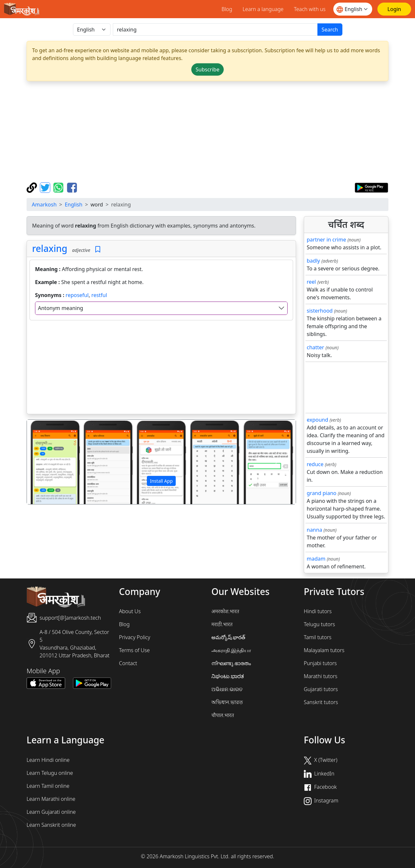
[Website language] (353, 9)
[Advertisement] (207, 132)
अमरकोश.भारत (225, 611)
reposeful (77, 295)
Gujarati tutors (321, 689)
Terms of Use (134, 650)
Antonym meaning (60, 308)
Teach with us (310, 9)
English (74, 205)
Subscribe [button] (207, 69)
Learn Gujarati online (51, 812)
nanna (314, 530)
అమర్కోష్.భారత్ (228, 637)
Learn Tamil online (48, 786)
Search (330, 30)
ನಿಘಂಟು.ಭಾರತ (228, 676)
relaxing (50, 248)
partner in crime (326, 240)
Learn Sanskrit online (51, 825)
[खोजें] (215, 30)
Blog (227, 9)
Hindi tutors (318, 611)
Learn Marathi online (51, 799)
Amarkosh (44, 205)
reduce (315, 464)
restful (99, 295)
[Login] (394, 9)
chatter (315, 347)
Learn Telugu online (50, 773)
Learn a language (263, 9)
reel (311, 282)
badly (313, 261)
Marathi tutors (321, 676)
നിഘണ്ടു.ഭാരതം (231, 663)
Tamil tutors (318, 637)
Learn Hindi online (48, 760)
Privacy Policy (135, 637)
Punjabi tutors (320, 663)
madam (316, 559)
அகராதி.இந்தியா (231, 650)
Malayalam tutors (324, 650)
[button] (47, 462)
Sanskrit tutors (321, 702)
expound (317, 420)
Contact (128, 663)
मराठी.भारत (222, 624)
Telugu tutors (319, 624)
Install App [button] (161, 481)
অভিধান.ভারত (227, 702)
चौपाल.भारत (223, 715)
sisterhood (320, 311)
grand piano (322, 493)
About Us (130, 611)
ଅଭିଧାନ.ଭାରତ (227, 689)
